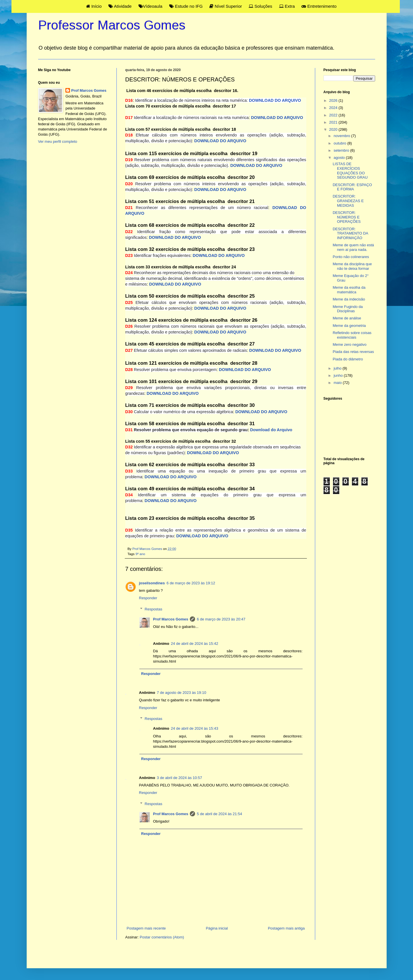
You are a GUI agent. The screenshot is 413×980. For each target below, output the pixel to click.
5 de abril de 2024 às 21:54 (219, 814)
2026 (334, 100)
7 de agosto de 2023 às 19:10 (182, 693)
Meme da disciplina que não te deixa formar (352, 266)
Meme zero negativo (350, 344)
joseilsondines (152, 583)
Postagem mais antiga (286, 928)
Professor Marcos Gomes (112, 25)
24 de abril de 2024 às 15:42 (195, 644)
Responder (148, 598)
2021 (334, 122)
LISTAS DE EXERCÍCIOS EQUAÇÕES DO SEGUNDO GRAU (350, 171)
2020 (334, 129)
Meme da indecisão (349, 299)
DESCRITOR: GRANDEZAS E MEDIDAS (348, 201)
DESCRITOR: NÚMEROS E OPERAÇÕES (347, 217)
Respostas (153, 609)
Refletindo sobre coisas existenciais (352, 335)
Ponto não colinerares (351, 257)
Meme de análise (347, 318)
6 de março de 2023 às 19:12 (191, 583)
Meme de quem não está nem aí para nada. (353, 247)
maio (338, 383)
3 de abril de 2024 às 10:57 (180, 778)
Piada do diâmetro (348, 359)
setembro (342, 150)
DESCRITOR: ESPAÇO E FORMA (352, 187)
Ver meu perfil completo (58, 141)
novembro (342, 136)
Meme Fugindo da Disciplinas (348, 309)
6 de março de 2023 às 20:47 (221, 619)
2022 (334, 115)
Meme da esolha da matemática (349, 290)
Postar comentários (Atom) (162, 937)
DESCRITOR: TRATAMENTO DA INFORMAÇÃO (350, 233)
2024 (334, 108)
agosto (340, 158)
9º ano (140, 554)
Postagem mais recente (146, 928)
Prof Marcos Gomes (171, 619)
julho (338, 368)
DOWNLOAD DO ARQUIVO (220, 141)
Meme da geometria (349, 326)
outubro (340, 143)
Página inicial (217, 928)
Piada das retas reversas (353, 352)
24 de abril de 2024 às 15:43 (195, 728)
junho (339, 375)
